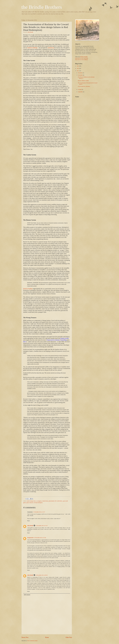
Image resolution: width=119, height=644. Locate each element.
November (80, 75)
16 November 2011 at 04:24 (42, 575)
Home (47, 637)
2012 (78, 68)
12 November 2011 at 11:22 (42, 526)
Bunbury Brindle (84, 57)
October (80, 89)
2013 (78, 66)
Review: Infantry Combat (83, 81)
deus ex (35, 501)
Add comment (27, 595)
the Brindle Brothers (42, 7)
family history (45, 501)
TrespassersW (30, 538)
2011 (78, 71)
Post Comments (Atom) (32, 641)
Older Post (69, 637)
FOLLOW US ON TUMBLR (81, 60)
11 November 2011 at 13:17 (39, 512)
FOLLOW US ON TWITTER (82, 58)
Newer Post (25, 637)
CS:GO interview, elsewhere (84, 86)
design (32, 501)
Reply (28, 521)
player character (30, 503)
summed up (51, 48)
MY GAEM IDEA (58, 501)
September (80, 92)
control (28, 501)
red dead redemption (38, 503)
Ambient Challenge (32, 48)
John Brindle (30, 32)
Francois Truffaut (28, 289)
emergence (40, 501)
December (80, 73)
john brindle (51, 501)
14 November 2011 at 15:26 (40, 538)
